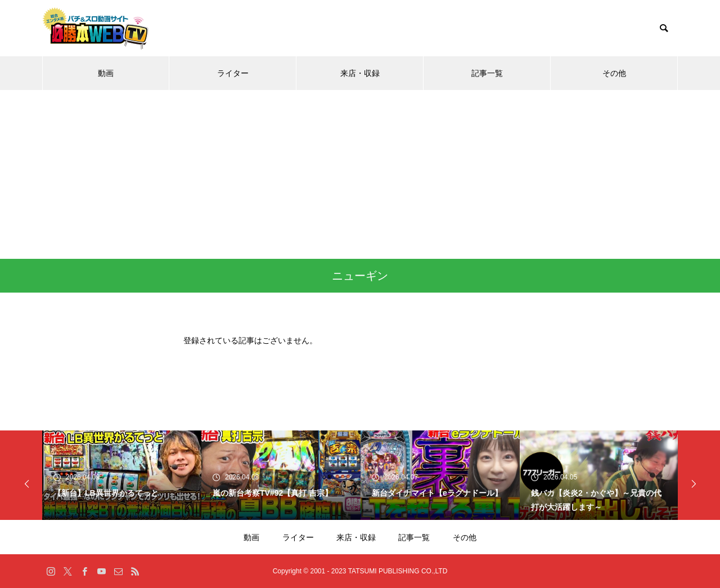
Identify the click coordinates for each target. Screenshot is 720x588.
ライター (233, 73)
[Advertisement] (360, 174)
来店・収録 (360, 73)
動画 (106, 73)
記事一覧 (487, 73)
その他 (614, 73)
